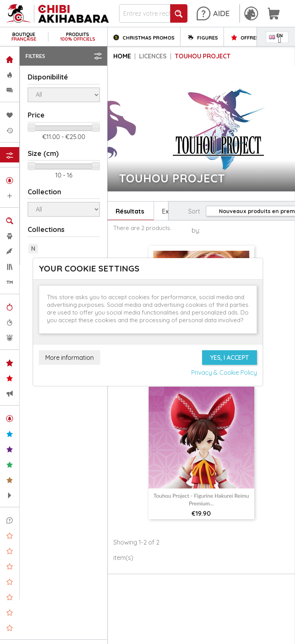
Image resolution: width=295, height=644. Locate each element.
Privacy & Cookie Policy (224, 372)
